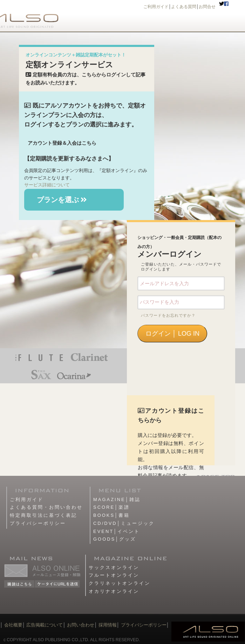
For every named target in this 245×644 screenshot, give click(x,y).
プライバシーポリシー (38, 523)
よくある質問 (184, 7)
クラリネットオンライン (120, 583)
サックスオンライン (114, 567)
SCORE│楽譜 (111, 507)
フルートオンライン (114, 575)
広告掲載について (45, 625)
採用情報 (108, 625)
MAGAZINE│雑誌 (117, 499)
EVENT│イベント (117, 531)
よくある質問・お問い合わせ (46, 507)
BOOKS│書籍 (111, 515)
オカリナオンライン (114, 591)
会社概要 (13, 625)
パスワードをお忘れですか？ (168, 315)
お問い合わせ (80, 625)
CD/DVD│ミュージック (124, 523)
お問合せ (207, 7)
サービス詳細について (47, 185)
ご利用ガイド (156, 7)
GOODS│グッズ (115, 539)
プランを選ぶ (62, 200)
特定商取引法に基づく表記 (43, 515)
